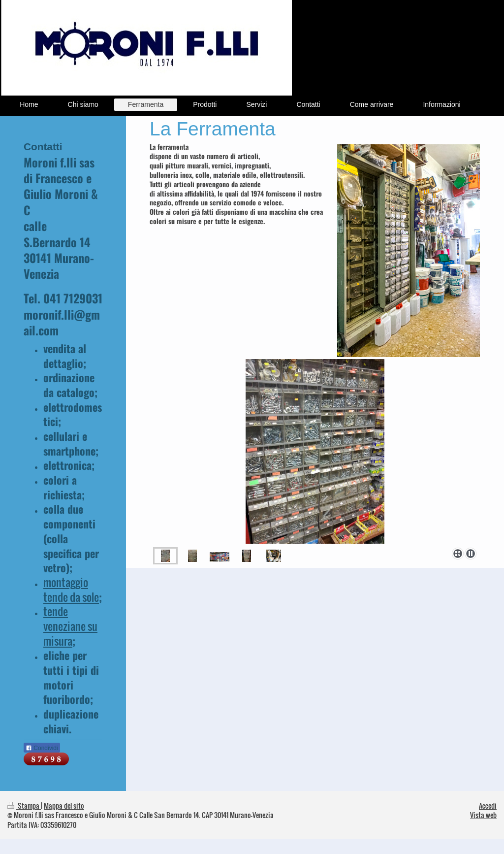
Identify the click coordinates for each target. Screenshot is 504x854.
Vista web (483, 815)
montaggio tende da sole (71, 590)
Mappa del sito (64, 805)
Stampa (24, 805)
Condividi (42, 748)
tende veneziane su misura (70, 626)
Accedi (488, 805)
